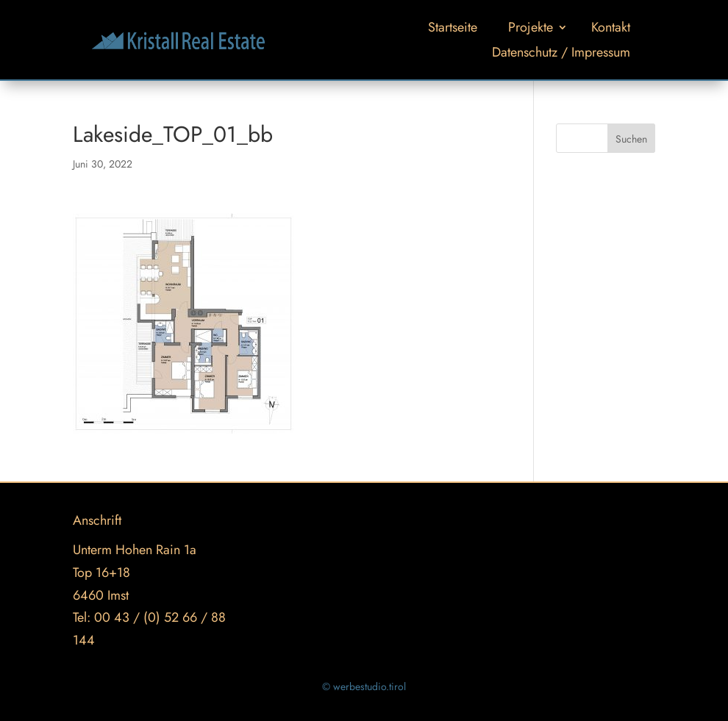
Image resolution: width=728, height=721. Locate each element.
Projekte (531, 27)
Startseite (453, 27)
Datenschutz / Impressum (561, 52)
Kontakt (611, 27)
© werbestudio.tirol (364, 686)
